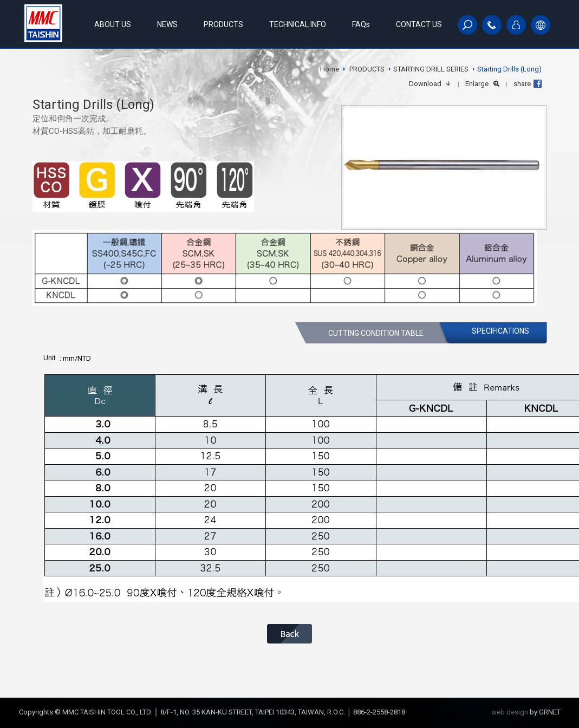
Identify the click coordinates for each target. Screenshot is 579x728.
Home (330, 69)
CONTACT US (419, 24)
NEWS (167, 24)
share (522, 84)
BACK (289, 634)
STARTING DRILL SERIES (431, 69)
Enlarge (477, 84)
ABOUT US (113, 24)
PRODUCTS (223, 24)
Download (425, 84)
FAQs (361, 24)
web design (510, 712)
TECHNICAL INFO (298, 24)
